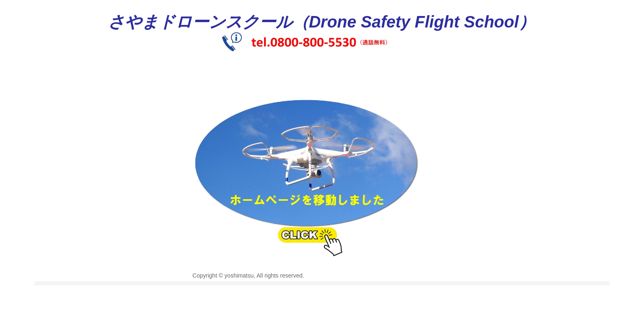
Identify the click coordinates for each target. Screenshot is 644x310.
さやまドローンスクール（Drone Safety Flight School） (322, 22)
